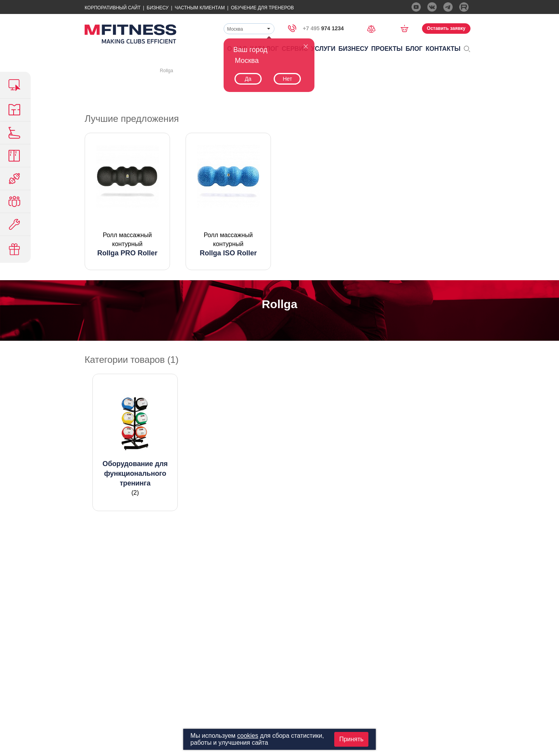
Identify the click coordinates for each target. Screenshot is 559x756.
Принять (352, 739)
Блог (414, 49)
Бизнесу (158, 8)
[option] (127, 201)
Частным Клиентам (200, 8)
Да (248, 79)
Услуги (323, 49)
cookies (248, 736)
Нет (287, 79)
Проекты (387, 49)
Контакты (443, 49)
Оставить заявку (446, 28)
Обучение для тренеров (262, 8)
